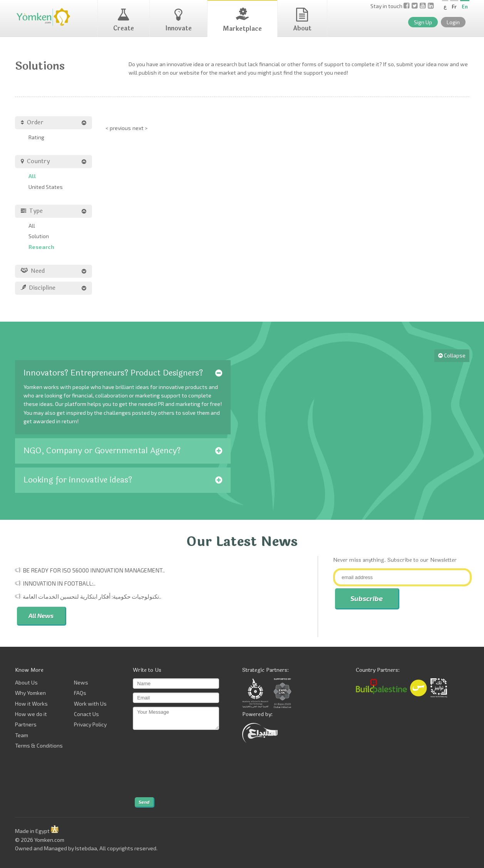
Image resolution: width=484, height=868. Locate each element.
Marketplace (242, 21)
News (81, 682)
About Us (26, 682)
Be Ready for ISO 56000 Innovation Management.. (94, 570)
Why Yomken (30, 693)
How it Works (31, 704)
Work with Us (90, 704)
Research (41, 247)
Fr (454, 7)
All (32, 176)
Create (124, 20)
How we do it (31, 714)
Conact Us (86, 714)
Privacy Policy (90, 724)
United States (46, 187)
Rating (36, 137)
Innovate (178, 20)
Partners (26, 724)
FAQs (80, 693)
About (302, 20)
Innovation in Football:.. (59, 583)
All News (41, 615)
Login (453, 22)
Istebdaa (86, 848)
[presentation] (164, 764)
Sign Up (423, 22)
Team (22, 735)
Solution (39, 236)
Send (144, 802)
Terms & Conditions (39, 745)
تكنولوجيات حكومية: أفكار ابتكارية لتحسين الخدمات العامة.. (92, 596)
